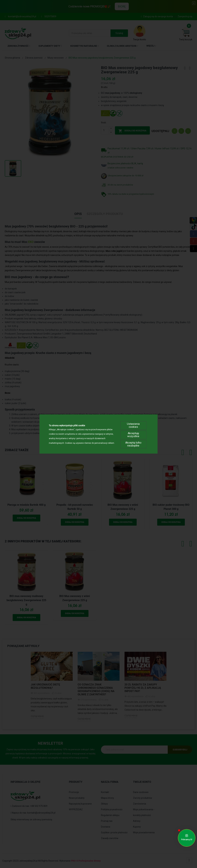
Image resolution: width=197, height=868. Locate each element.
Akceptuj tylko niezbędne (133, 444)
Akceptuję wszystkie (133, 435)
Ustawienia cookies (133, 425)
